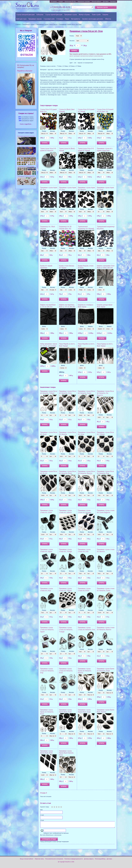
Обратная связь (39, 860)
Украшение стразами (84, 2)
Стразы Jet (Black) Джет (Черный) (67, 110)
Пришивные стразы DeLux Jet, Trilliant (105, 433)
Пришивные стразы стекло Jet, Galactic (65, 511)
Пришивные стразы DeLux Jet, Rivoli (49, 433)
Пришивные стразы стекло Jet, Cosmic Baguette (106, 511)
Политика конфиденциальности (74, 860)
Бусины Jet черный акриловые (46, 267)
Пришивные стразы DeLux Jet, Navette (68, 433)
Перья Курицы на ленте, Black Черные (105, 345)
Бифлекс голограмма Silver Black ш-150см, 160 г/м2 (106, 267)
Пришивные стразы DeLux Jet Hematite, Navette (86, 472)
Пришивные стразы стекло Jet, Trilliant (65, 589)
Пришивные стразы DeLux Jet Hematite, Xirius (68, 392)
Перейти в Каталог (25, 71)
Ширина (90, 326)
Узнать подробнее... (26, 124)
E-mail (42, 815)
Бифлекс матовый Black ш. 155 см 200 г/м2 (48, 306)
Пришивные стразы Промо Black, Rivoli (65, 711)
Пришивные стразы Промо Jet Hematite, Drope (106, 670)
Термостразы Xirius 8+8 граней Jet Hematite (48, 149)
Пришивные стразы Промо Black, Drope (84, 711)
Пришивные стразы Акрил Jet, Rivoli (105, 188)
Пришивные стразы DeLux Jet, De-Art (49, 472)
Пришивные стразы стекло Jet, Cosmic (47, 511)
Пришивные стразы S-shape (26, 166)
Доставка (106, 2)
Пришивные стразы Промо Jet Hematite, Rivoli (47, 712)
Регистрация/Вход (100, 860)
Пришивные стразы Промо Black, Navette (106, 711)
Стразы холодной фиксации (25, 14)
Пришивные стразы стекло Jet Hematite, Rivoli (66, 671)
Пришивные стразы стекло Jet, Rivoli (84, 589)
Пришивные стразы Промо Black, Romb (47, 752)
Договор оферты (89, 860)
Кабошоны (40, 14)
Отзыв (42, 820)
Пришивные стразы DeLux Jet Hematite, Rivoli (68, 472)
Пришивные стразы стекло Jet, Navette (106, 550)
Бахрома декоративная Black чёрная (105, 306)
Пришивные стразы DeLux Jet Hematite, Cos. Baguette (105, 393)
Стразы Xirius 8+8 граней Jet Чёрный (86, 110)
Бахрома (105, 14)
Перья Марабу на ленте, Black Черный (67, 345)
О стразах (54, 2)
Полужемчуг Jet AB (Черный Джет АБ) (65, 228)
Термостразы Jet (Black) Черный (67, 149)
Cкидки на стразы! (26, 113)
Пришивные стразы (71, 14)
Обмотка (108, 19)
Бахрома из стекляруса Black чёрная (86, 306)
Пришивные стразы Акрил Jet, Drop (68, 188)
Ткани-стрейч (96, 14)
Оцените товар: (45, 807)
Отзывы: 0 (44, 793)
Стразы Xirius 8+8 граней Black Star (48, 110)
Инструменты (76, 19)
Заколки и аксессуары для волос (93, 19)
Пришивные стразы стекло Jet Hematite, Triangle (66, 630)
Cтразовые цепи (49, 19)
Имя (41, 810)
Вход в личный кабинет (27, 860)
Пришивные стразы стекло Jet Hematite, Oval (86, 628)
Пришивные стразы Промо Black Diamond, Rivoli (66, 753)
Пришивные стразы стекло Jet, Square (47, 550)
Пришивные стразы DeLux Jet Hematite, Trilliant (49, 392)
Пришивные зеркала (35, 19)
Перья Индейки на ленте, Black (86, 345)
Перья (67, 19)
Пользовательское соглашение (54, 860)
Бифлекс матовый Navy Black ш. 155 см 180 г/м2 (67, 306)
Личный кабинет (96, 2)
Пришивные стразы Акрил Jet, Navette (86, 188)
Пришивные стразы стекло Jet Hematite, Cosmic (106, 589)
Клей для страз (21, 19)
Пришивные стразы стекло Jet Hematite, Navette (106, 628)
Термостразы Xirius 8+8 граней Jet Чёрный (86, 149)
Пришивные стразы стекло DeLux (47, 24)
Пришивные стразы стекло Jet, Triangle (66, 550)
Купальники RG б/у (70, 2)
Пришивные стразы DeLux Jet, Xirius (86, 433)
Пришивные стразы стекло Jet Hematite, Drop (47, 671)
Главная (18, 24)
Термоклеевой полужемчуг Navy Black (106, 228)
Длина (101, 287)
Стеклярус (60, 19)
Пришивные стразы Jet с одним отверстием (105, 149)
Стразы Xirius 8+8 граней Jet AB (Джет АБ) (105, 110)
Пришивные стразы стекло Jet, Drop (47, 589)
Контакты (113, 2)
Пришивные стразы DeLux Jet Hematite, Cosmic (86, 392)
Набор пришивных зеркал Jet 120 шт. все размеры (49, 345)
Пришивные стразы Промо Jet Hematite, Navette (85, 671)
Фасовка (72, 41)
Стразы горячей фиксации (54, 14)
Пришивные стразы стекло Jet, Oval (84, 550)
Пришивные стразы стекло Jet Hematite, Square (47, 630)
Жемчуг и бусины (84, 14)
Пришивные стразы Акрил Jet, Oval (49, 188)
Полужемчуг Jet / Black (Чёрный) (48, 228)
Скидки (61, 2)
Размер (72, 36)
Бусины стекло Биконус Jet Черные (67, 267)
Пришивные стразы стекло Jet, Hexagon (85, 511)
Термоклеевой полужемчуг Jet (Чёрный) (86, 228)
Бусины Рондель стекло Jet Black (86, 267)
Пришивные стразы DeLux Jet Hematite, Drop (105, 472)
